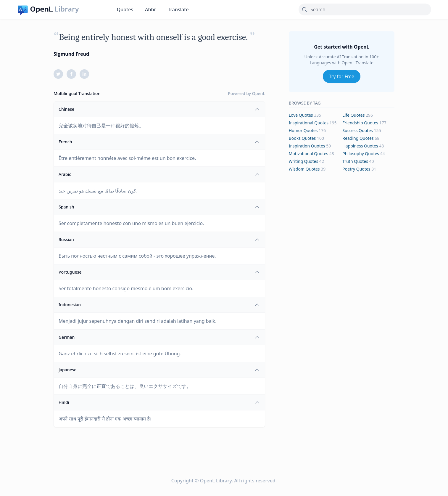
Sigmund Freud (71, 54)
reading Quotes (358, 138)
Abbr (150, 9)
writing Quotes (304, 161)
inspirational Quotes (309, 123)
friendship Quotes (360, 123)
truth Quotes (355, 161)
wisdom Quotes (304, 169)
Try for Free (342, 76)
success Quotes (357, 130)
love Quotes (301, 115)
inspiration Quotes (307, 146)
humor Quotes (303, 130)
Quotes (125, 9)
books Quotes (302, 138)
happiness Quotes (360, 146)
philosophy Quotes (361, 154)
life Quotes (353, 115)
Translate (178, 9)
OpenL (259, 93)
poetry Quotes (356, 169)
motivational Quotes (308, 154)
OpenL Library (216, 481)
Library (67, 9)
